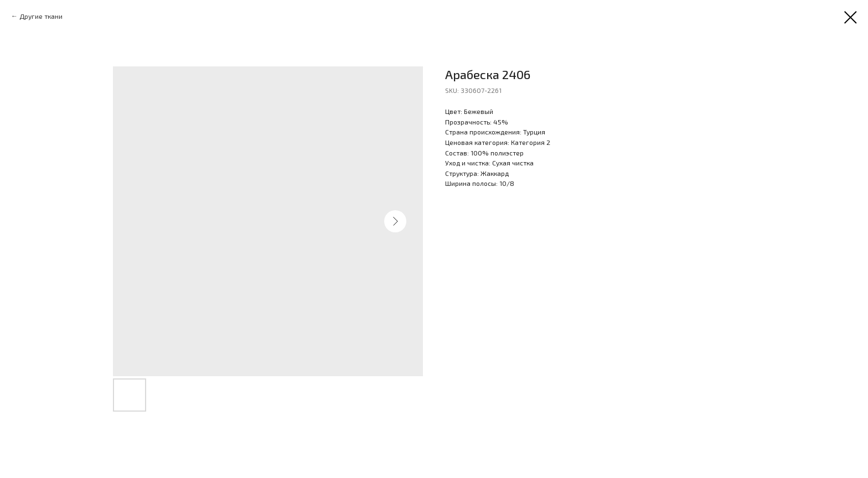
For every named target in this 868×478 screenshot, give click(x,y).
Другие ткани (41, 16)
